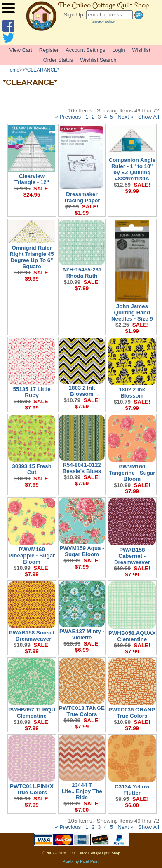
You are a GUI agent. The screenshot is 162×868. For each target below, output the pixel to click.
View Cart (21, 50)
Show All (149, 117)
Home (13, 70)
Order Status (58, 60)
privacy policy (103, 21)
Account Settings (85, 50)
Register (49, 50)
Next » (126, 117)
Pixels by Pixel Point (81, 862)
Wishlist (141, 50)
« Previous (68, 117)
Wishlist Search (98, 60)
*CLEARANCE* (42, 70)
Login (119, 50)
